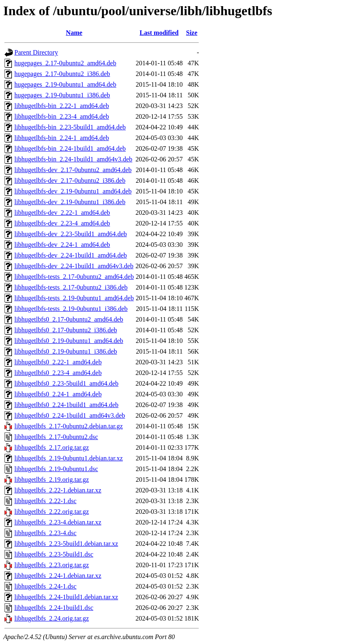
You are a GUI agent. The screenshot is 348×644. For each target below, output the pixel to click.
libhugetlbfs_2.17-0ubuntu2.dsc (56, 437)
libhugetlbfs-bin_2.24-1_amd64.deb (62, 138)
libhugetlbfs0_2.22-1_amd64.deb (58, 362)
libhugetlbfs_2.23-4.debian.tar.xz (58, 522)
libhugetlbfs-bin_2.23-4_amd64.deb (62, 116)
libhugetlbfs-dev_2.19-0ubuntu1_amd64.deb (73, 191)
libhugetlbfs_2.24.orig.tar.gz (52, 618)
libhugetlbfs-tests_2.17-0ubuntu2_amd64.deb (74, 277)
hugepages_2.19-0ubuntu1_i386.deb (62, 95)
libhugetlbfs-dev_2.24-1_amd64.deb (62, 245)
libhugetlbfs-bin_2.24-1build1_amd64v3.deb (73, 159)
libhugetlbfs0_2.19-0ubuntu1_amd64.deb (69, 341)
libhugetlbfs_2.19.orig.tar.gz (52, 480)
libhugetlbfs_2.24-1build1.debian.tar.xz (66, 597)
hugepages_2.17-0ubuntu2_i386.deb (62, 74)
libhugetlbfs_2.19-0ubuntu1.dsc (56, 469)
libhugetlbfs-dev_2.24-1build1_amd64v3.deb (74, 266)
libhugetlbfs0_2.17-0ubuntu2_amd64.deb (69, 319)
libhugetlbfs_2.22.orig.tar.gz (52, 512)
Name (74, 33)
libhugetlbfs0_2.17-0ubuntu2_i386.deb (66, 330)
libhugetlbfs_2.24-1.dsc (45, 586)
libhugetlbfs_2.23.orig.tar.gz (52, 565)
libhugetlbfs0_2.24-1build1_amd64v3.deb (70, 415)
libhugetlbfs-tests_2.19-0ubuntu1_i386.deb (71, 309)
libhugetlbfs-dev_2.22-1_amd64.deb (62, 213)
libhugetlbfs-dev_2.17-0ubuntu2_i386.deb (70, 181)
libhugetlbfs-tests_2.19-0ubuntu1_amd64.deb (74, 298)
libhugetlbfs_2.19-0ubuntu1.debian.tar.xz (69, 458)
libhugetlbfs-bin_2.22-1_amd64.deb (62, 106)
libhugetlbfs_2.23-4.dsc (45, 533)
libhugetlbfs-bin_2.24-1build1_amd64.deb (70, 148)
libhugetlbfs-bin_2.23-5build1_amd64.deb (70, 127)
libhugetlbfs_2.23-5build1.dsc (54, 554)
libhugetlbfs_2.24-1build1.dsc (54, 608)
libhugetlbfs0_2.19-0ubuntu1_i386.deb (66, 351)
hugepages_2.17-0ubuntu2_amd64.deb (65, 63)
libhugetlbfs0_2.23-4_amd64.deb (58, 373)
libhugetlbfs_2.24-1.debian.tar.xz (58, 576)
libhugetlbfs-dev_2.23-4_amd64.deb (62, 223)
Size (192, 33)
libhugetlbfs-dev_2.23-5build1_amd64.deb (71, 234)
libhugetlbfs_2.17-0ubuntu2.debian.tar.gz (69, 426)
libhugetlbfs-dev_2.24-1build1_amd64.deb (71, 255)
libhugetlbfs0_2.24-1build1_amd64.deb (66, 405)
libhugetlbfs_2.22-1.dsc (45, 501)
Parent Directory (36, 52)
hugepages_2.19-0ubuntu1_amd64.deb (65, 84)
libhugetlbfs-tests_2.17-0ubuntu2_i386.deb (71, 287)
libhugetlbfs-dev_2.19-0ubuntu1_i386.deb (70, 202)
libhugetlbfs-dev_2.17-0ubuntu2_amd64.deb (73, 170)
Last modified (159, 33)
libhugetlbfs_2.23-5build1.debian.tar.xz (66, 544)
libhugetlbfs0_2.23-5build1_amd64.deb (66, 383)
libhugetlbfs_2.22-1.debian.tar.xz (58, 490)
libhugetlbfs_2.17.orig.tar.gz (52, 447)
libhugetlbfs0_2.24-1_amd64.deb (58, 394)
